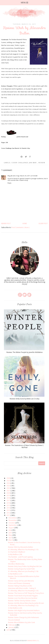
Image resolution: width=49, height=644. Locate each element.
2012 (9, 513)
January (12, 627)
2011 (8, 515)
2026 (9, 478)
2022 (9, 488)
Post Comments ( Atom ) (21, 227)
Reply (9, 183)
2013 (9, 510)
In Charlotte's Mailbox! (17, 552)
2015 (9, 505)
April (11, 538)
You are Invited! (14, 620)
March (11, 540)
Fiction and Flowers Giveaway (19, 583)
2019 (9, 495)
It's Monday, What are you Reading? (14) (23, 571)
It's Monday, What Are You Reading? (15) (23, 550)
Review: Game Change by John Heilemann (24, 617)
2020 (9, 493)
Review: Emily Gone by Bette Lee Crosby (25, 399)
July (10, 530)
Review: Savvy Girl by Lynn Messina (21, 581)
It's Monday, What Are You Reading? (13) (23, 591)
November (13, 520)
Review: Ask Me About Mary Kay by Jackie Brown (26, 603)
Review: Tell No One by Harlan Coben (22, 601)
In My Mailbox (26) (15, 608)
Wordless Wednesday (16, 564)
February (12, 625)
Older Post (43, 224)
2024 (9, 483)
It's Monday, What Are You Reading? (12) (23, 605)
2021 (9, 491)
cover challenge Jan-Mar (24, 163)
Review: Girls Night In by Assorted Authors (24, 610)
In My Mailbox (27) (15, 574)
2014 (9, 508)
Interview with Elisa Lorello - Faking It (22, 588)
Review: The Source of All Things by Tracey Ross (26, 593)
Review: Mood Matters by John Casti (21, 622)
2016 (9, 503)
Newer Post (6, 224)
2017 (9, 500)
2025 (9, 481)
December (13, 518)
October (12, 523)
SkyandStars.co (33, 641)
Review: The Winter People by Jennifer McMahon (25, 352)
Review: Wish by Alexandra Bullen (21, 547)
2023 (9, 486)
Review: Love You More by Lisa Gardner (23, 598)
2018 (9, 498)
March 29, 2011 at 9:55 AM (29, 176)
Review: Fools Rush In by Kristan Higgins (23, 596)
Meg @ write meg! (14, 176)
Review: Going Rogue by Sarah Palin (21, 569)
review (42, 163)
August (11, 528)
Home (25, 224)
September (13, 525)
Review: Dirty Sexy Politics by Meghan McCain (25, 566)
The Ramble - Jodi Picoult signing (20, 557)
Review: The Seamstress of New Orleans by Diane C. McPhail (24, 446)
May (10, 535)
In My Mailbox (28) (15, 554)
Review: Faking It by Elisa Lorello (20, 586)
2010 (9, 630)
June (10, 533)
